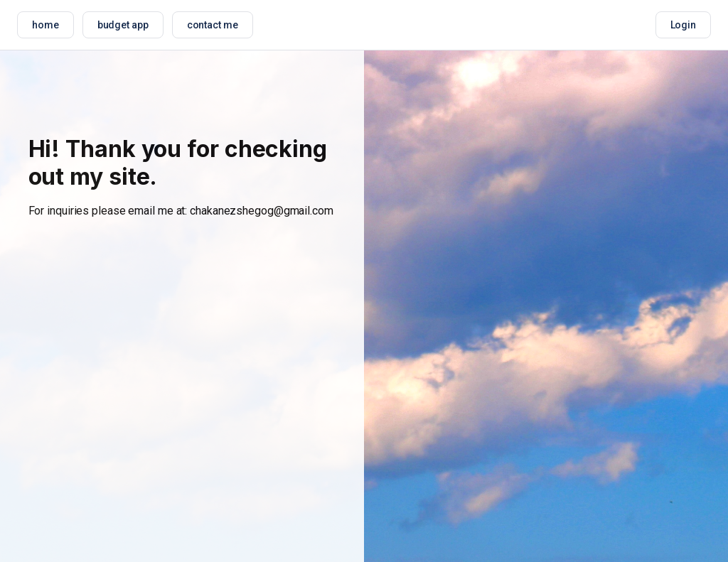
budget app (123, 25)
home (45, 25)
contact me (213, 25)
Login (684, 25)
